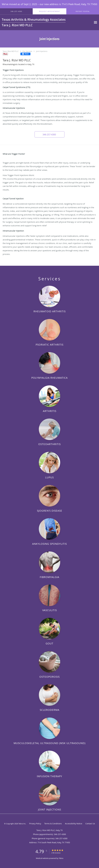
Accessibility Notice (74, 824)
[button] (49, 11)
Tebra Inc (22, 824)
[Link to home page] (46, 22)
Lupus (49, 477)
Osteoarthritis (49, 444)
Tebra (61, 858)
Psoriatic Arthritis (49, 345)
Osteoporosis (49, 677)
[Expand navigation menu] (95, 22)
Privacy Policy (35, 824)
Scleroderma (50, 710)
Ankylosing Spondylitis (49, 544)
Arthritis (50, 411)
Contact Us (90, 824)
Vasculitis (50, 610)
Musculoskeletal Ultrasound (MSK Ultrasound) (50, 743)
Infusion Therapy (49, 776)
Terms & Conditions (53, 824)
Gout (49, 643)
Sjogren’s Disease (50, 511)
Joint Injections (42, 51)
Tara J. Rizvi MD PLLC (11, 51)
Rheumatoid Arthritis (50, 311)
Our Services (27, 51)
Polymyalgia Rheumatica (49, 378)
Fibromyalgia (49, 577)
